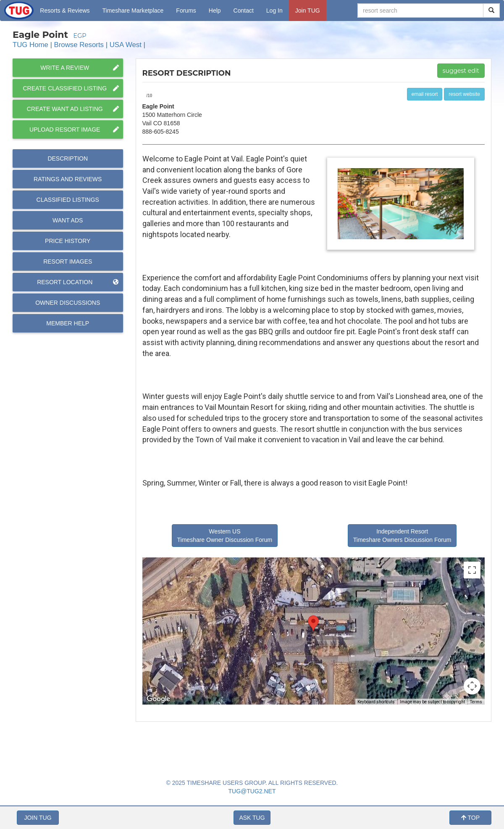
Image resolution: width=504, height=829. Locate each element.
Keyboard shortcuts (376, 702)
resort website (464, 94)
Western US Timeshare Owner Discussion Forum (225, 536)
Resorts (65, 11)
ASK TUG (252, 818)
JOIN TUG (38, 818)
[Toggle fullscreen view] (472, 570)
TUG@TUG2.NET (252, 791)
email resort (425, 94)
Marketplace (133, 11)
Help (215, 11)
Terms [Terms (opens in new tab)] (476, 702)
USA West (126, 45)
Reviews (68, 179)
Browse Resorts (79, 45)
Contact (244, 11)
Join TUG (308, 11)
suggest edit (461, 71)
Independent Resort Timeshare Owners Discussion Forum (402, 536)
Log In (274, 11)
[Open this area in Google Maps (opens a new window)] (158, 699)
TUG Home (30, 45)
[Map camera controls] (472, 686)
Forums (186, 11)
